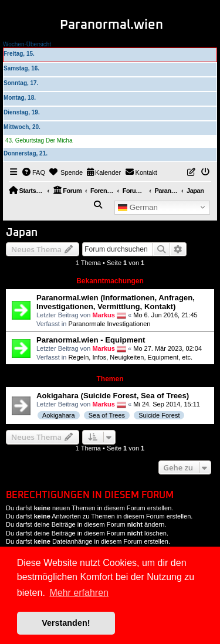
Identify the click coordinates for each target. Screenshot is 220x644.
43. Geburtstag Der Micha (39, 140)
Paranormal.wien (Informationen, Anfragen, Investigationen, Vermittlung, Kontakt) (116, 302)
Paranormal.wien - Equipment (91, 340)
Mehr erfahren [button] (79, 593)
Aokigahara (59, 415)
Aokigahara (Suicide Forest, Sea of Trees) (113, 396)
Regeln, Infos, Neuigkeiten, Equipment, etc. (130, 357)
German (138, 207)
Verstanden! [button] (66, 623)
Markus (104, 315)
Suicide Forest (159, 415)
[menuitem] (34, 172)
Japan (22, 233)
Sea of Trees (107, 415)
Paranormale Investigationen (109, 324)
